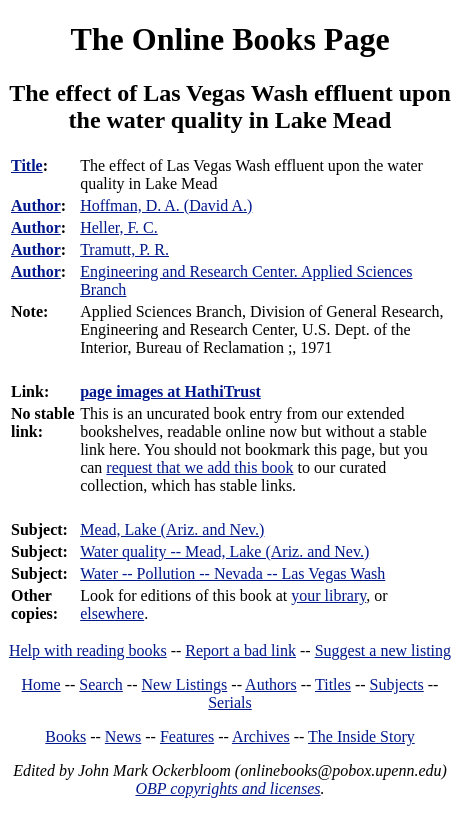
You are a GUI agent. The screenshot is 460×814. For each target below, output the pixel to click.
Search (101, 684)
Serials (230, 702)
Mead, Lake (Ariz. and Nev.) (172, 529)
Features (187, 736)
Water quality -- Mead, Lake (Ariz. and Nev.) (224, 551)
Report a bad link (240, 650)
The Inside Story (361, 736)
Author (36, 205)
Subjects (397, 684)
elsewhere (112, 613)
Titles (333, 684)
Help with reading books (88, 650)
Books (65, 736)
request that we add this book (199, 467)
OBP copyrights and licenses (227, 788)
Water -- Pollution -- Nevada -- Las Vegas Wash (232, 573)
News (123, 736)
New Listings (185, 684)
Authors (271, 684)
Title (27, 165)
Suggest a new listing (383, 650)
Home (41, 684)
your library (328, 595)
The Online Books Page (229, 39)
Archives (261, 736)
